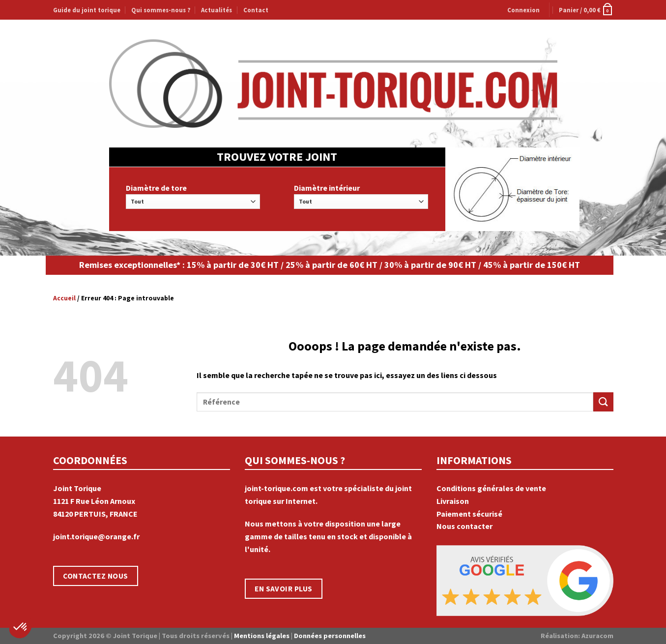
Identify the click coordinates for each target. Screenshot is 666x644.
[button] (21, 627)
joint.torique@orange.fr (96, 536)
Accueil (64, 298)
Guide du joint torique (87, 10)
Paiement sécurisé (469, 514)
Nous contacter (464, 526)
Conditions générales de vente (491, 488)
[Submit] (603, 402)
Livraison (453, 501)
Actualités (217, 10)
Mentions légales (262, 636)
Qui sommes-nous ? (161, 10)
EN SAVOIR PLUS (284, 589)
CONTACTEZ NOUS (96, 576)
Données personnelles (330, 636)
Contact (256, 10)
